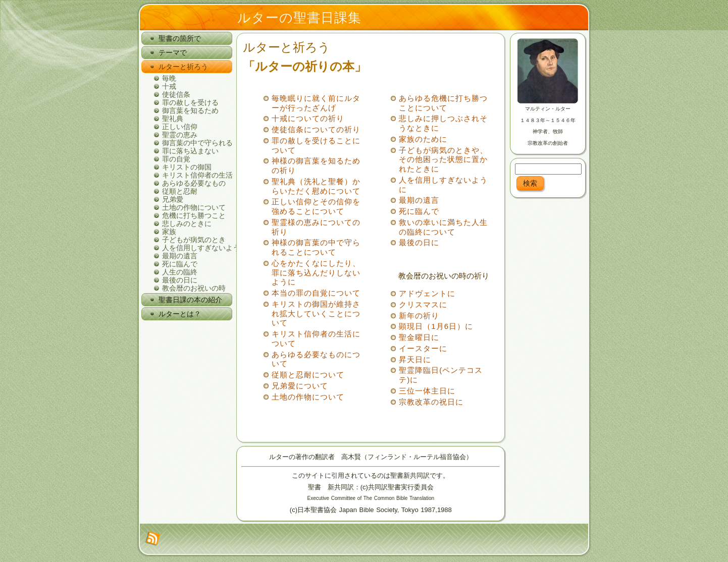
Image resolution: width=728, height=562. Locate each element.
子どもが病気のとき (194, 240)
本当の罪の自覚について (316, 293)
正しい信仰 (180, 127)
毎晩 (169, 78)
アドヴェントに (427, 293)
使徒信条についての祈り (316, 129)
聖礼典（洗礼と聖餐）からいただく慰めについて (316, 186)
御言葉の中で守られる (197, 143)
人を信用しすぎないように (197, 248)
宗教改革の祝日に (431, 402)
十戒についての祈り (308, 118)
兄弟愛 (173, 199)
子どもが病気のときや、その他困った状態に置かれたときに (443, 160)
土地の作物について (194, 207)
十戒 (169, 86)
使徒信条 (176, 94)
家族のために (423, 139)
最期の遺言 (180, 256)
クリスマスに (423, 304)
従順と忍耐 (180, 191)
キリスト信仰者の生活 (197, 175)
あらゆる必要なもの (194, 183)
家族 (169, 232)
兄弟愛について (300, 386)
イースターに (423, 348)
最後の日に (180, 280)
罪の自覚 (176, 159)
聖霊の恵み (180, 135)
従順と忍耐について (308, 375)
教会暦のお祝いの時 (194, 288)
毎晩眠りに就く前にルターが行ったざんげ (316, 103)
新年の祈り (419, 316)
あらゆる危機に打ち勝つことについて (443, 103)
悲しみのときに (187, 223)
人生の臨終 (180, 272)
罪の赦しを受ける (190, 102)
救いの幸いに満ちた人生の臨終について (443, 227)
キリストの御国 (187, 167)
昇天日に (415, 359)
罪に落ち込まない (190, 151)
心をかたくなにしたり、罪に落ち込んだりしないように (316, 273)
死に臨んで (180, 264)
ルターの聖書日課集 (299, 18)
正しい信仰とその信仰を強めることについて (316, 206)
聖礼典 (173, 119)
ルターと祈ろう (287, 47)
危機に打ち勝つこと (194, 215)
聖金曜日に (419, 337)
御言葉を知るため (190, 110)
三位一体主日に (427, 391)
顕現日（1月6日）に (436, 326)
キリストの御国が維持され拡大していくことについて (316, 314)
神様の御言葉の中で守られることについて (316, 247)
